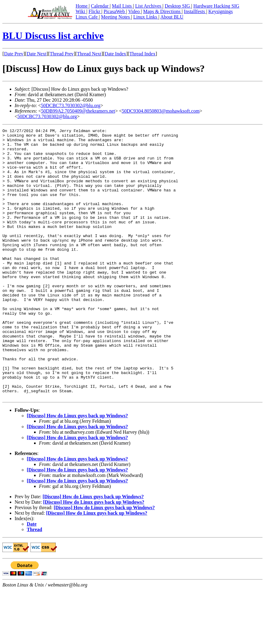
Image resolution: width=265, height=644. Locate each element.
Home (82, 6)
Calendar (100, 6)
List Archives (149, 6)
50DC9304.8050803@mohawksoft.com (161, 111)
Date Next (37, 54)
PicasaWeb (115, 11)
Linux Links (146, 17)
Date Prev (14, 54)
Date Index (115, 54)
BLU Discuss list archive (53, 36)
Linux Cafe (87, 17)
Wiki (81, 11)
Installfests (195, 11)
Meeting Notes (116, 17)
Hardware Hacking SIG (216, 6)
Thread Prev (62, 54)
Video (134, 11)
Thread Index (142, 54)
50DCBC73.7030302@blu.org (71, 105)
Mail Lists (122, 6)
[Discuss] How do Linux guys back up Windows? (77, 469)
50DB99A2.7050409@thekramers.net (78, 111)
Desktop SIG (178, 6)
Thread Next (89, 54)
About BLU (172, 17)
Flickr (95, 11)
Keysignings (221, 11)
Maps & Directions (162, 11)
